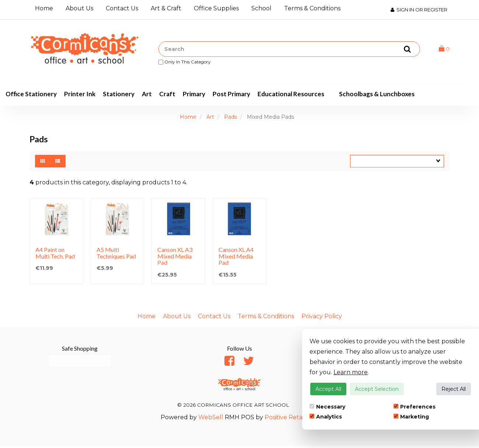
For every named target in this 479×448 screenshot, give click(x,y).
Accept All (328, 389)
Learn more (351, 372)
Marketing (411, 417)
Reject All (454, 389)
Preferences (415, 407)
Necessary (327, 407)
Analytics (326, 417)
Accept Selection (377, 389)
